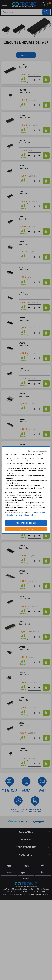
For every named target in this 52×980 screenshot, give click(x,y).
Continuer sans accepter (38, 451)
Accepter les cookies (26, 523)
